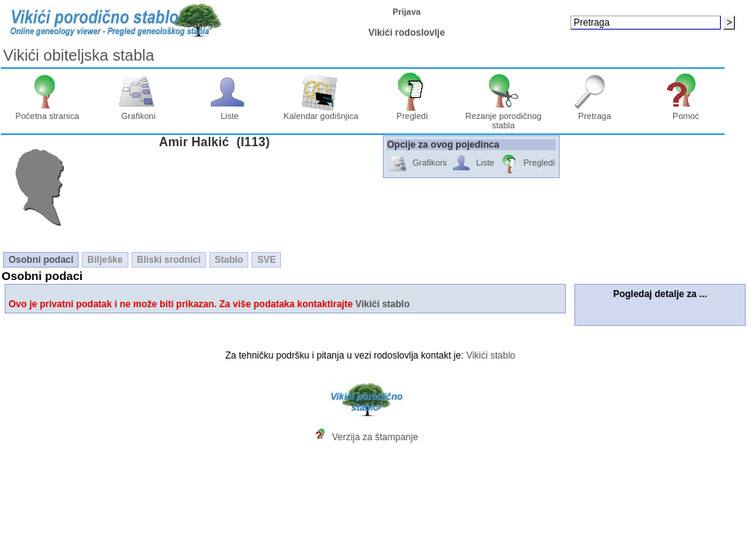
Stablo (229, 260)
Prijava (406, 12)
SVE (266, 260)
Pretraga (595, 112)
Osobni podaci (41, 260)
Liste (230, 112)
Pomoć (686, 112)
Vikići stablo (382, 304)
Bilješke (105, 260)
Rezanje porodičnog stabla (504, 117)
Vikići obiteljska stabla (79, 55)
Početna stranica (47, 112)
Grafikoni (139, 112)
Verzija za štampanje (375, 437)
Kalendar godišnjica (321, 112)
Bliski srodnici (169, 260)
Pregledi (412, 112)
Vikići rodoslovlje (406, 33)
